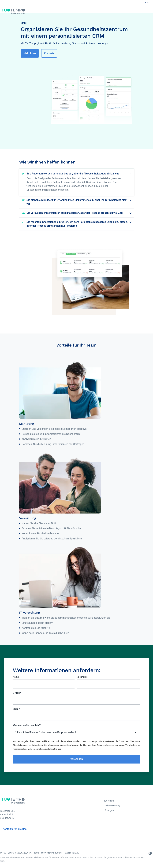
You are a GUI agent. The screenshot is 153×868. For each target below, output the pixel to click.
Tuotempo (109, 801)
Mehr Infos (30, 53)
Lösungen (109, 810)
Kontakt (146, 3)
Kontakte (49, 53)
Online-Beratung (112, 806)
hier (59, 749)
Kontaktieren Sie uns (15, 829)
